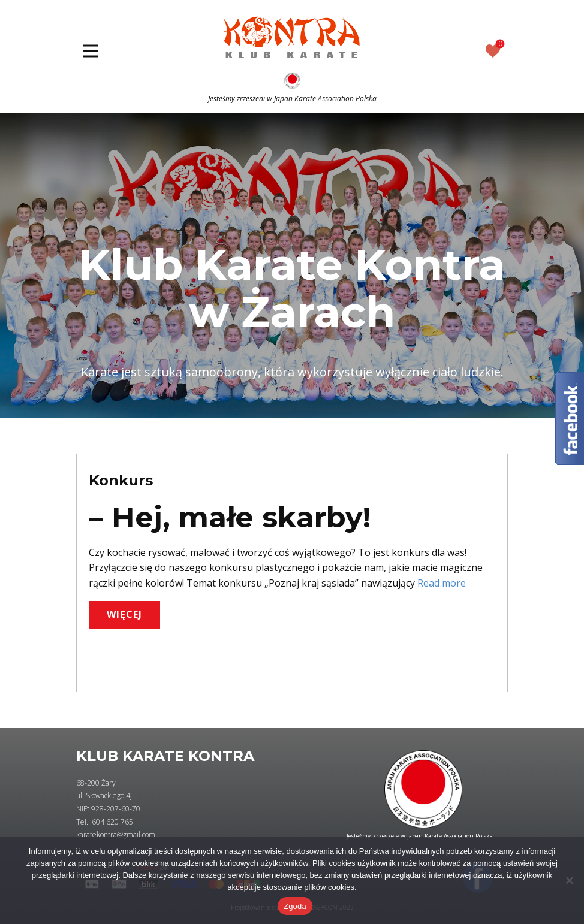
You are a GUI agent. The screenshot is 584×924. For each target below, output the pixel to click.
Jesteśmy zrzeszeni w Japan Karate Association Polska (292, 99)
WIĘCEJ (124, 614)
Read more (442, 583)
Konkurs (121, 480)
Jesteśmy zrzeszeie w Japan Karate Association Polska (420, 836)
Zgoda (295, 906)
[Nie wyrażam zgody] (569, 880)
